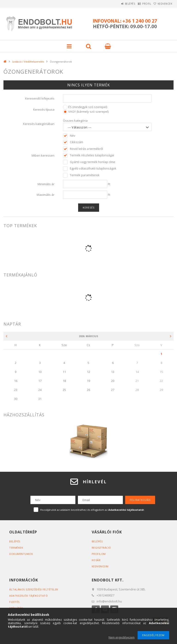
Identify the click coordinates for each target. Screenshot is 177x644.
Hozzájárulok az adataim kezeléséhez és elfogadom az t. (92, 510)
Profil (140, 4)
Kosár (96, 560)
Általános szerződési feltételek (34, 589)
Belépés (119, 4)
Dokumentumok (21, 554)
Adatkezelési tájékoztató (28, 596)
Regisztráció (101, 548)
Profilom (99, 554)
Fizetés (14, 602)
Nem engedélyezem (122, 637)
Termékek (16, 548)
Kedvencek (163, 4)
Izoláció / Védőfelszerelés (28, 62)
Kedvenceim (100, 566)
